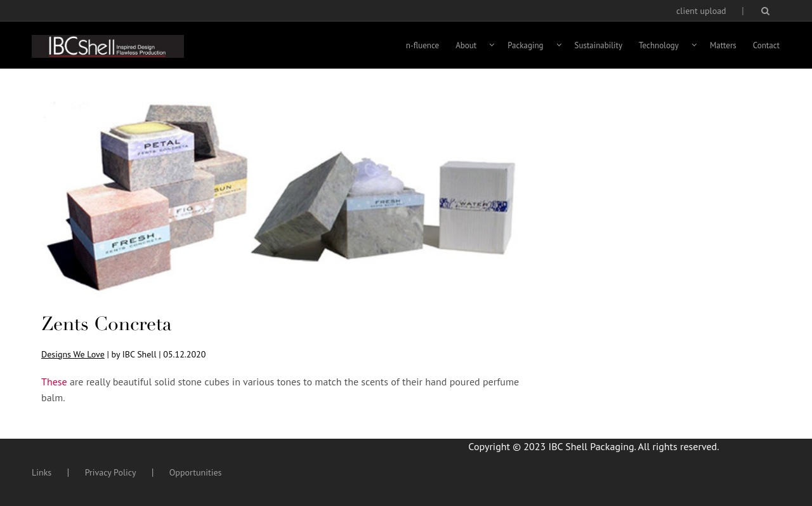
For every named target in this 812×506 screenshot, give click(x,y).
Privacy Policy (111, 472)
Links (42, 472)
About (466, 45)
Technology (659, 45)
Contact (766, 45)
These (56, 382)
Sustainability (599, 45)
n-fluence (422, 45)
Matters (723, 45)
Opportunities (196, 472)
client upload (701, 11)
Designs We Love (73, 354)
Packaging (525, 45)
